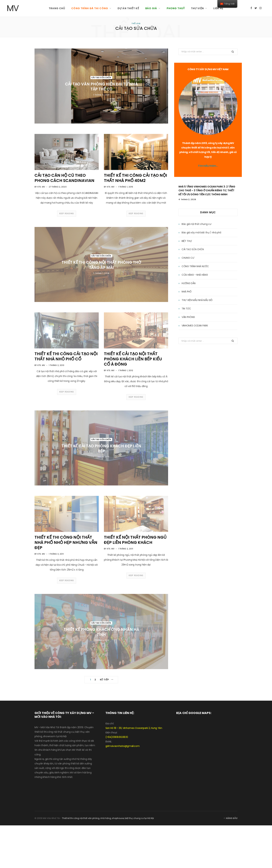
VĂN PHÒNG (188, 317)
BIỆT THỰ (187, 241)
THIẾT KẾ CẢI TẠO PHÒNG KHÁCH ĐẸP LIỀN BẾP (101, 448)
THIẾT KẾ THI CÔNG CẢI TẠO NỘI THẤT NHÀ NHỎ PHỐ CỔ (66, 356)
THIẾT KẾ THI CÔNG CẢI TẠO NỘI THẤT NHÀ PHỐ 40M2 (135, 178)
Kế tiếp (107, 680)
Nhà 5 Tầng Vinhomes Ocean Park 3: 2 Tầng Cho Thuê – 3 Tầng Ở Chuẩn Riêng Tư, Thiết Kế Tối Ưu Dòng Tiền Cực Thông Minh (207, 190)
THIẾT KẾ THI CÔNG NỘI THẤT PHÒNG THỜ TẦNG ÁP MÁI (101, 265)
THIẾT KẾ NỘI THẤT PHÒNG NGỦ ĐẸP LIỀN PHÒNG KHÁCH (135, 540)
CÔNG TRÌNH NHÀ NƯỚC (195, 266)
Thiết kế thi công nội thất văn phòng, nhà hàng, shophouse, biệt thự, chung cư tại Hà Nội (108, 818)
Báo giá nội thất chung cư (196, 224)
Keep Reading (67, 214)
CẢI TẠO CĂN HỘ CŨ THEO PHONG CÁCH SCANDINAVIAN (64, 178)
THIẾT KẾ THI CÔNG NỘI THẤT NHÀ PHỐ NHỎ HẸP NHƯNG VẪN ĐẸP (66, 542)
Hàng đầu (231, 818)
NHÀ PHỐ (187, 292)
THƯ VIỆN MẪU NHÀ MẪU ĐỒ (197, 300)
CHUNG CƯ (188, 258)
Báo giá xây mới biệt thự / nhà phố (201, 233)
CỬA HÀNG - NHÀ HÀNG (195, 275)
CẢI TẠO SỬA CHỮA (101, 77)
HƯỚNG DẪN (189, 283)
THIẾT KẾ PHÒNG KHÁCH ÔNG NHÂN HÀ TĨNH (101, 632)
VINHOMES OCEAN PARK (195, 326)
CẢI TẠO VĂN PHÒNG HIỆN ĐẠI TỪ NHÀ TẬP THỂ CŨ (101, 87)
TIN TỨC (186, 309)
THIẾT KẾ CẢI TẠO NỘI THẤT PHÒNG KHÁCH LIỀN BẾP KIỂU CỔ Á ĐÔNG (133, 359)
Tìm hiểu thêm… (208, 166)
